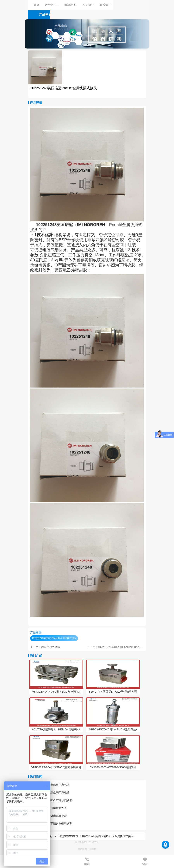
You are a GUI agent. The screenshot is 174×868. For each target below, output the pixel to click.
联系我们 (105, 5)
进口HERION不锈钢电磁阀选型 (51, 824)
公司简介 (88, 5)
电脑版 (93, 849)
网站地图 (82, 849)
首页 (36, 5)
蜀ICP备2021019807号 (87, 842)
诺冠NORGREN (68, 836)
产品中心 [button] (52, 5)
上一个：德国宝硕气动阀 (45, 647)
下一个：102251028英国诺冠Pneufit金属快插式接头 (118, 647)
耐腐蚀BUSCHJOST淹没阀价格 (51, 800)
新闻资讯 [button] (71, 5)
